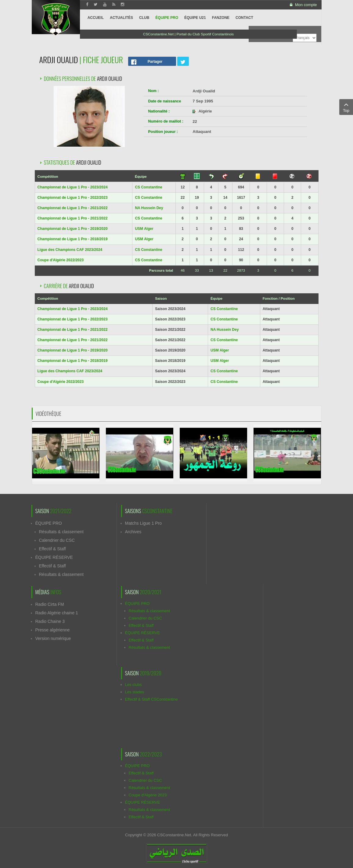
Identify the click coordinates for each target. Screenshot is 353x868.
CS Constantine (148, 187)
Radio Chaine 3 (50, 621)
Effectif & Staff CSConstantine (151, 699)
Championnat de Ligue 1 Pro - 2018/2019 (73, 239)
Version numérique (53, 638)
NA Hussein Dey (149, 208)
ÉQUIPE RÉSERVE (54, 557)
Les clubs (133, 685)
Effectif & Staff (52, 549)
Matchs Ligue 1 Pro (144, 523)
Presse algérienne (53, 630)
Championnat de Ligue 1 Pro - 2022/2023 (73, 198)
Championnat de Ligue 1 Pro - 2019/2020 (73, 229)
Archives (133, 532)
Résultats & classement (61, 532)
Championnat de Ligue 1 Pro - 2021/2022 (73, 208)
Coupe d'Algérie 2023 (148, 795)
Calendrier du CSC (57, 540)
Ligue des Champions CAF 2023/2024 (70, 250)
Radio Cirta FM (50, 604)
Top (346, 107)
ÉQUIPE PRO (49, 523)
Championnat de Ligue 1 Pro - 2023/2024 (73, 187)
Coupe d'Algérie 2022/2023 (61, 260)
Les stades (135, 692)
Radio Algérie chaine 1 (57, 613)
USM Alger (144, 229)
